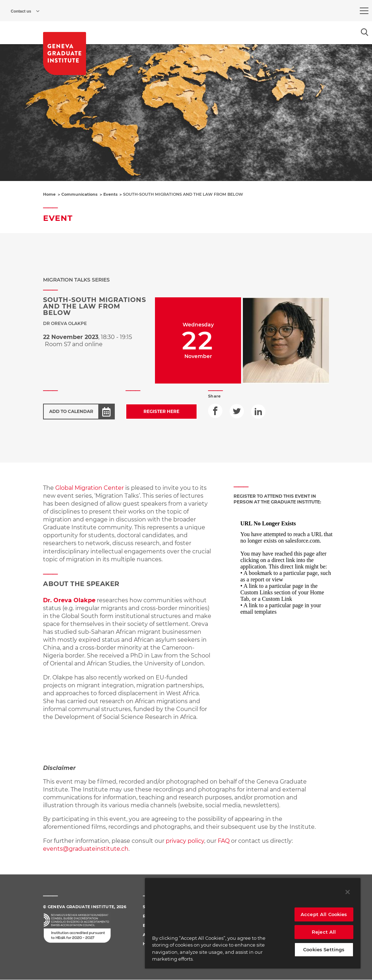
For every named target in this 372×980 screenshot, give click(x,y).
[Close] (348, 892)
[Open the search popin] (365, 32)
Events (110, 194)
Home (49, 194)
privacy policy (185, 841)
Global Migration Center (90, 488)
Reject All (324, 932)
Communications (79, 194)
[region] (253, 923)
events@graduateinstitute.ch (86, 849)
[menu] (364, 11)
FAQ (224, 841)
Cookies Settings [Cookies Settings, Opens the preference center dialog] (324, 949)
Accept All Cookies (324, 914)
